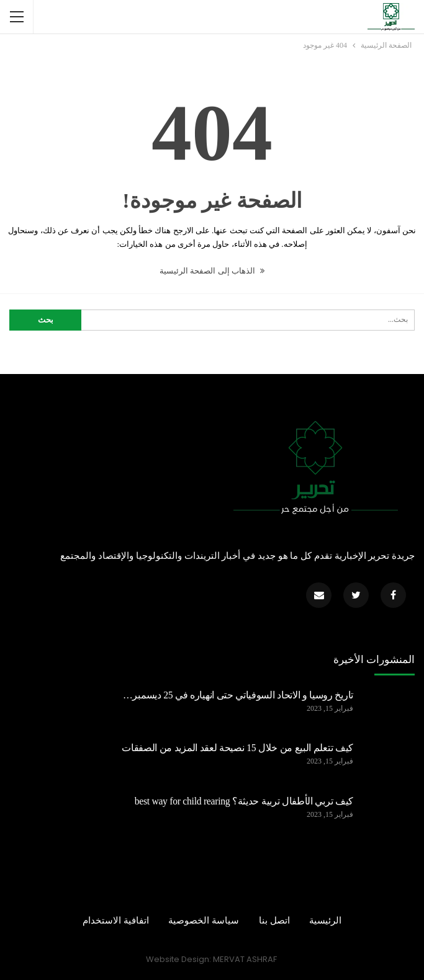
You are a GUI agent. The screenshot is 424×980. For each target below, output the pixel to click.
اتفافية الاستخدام (116, 920)
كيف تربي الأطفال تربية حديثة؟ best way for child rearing (244, 801)
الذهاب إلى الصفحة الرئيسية (212, 271)
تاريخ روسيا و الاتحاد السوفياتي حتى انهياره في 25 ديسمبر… (238, 695)
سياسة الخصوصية (204, 920)
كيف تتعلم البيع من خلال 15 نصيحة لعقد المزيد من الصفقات (237, 748)
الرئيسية (325, 920)
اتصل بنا (274, 920)
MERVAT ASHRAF (245, 959)
